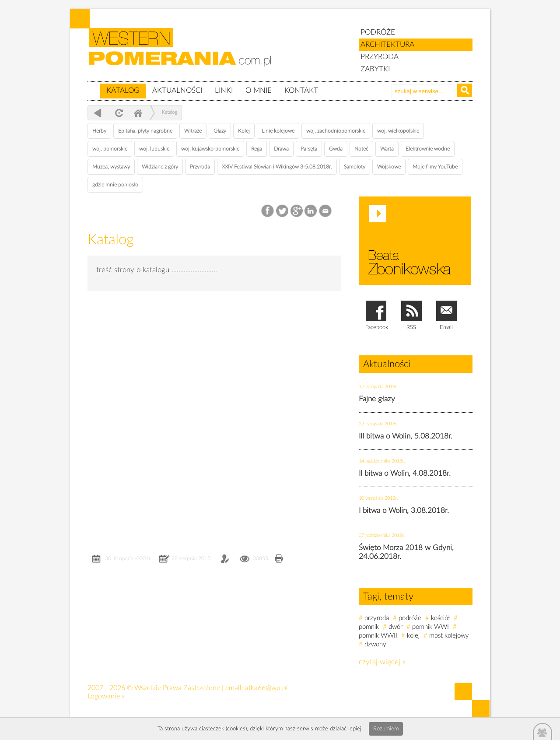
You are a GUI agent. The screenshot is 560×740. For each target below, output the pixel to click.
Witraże (193, 131)
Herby (99, 131)
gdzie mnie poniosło (115, 185)
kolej (413, 636)
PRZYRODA (380, 57)
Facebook (268, 211)
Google (297, 211)
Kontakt (301, 90)
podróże (410, 618)
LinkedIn (311, 211)
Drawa (281, 149)
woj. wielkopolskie (398, 131)
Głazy (220, 131)
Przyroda (200, 167)
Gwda (336, 149)
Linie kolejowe (278, 131)
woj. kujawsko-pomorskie (210, 149)
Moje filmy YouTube (435, 167)
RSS (411, 328)
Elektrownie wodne (428, 149)
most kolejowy (449, 636)
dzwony (375, 644)
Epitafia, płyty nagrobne (145, 131)
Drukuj (279, 559)
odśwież (118, 113)
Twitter (282, 211)
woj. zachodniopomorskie (336, 131)
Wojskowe (389, 167)
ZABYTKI (375, 69)
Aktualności (177, 90)
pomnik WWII (378, 636)
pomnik (369, 627)
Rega (257, 149)
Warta (387, 149)
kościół (440, 618)
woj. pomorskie (110, 149)
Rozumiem (386, 729)
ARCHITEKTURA (387, 44)
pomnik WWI (430, 627)
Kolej (244, 131)
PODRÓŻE (378, 32)
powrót (98, 113)
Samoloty (355, 167)
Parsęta (309, 149)
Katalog (123, 90)
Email (326, 211)
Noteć (361, 149)
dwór (395, 627)
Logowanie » (106, 696)
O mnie (259, 90)
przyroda (377, 618)
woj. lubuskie (154, 149)
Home (138, 113)
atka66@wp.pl (266, 688)
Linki (224, 90)
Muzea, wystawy (111, 167)
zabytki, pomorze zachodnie (185, 54)
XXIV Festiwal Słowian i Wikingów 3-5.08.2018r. (277, 167)
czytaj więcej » (382, 662)
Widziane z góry (160, 167)
